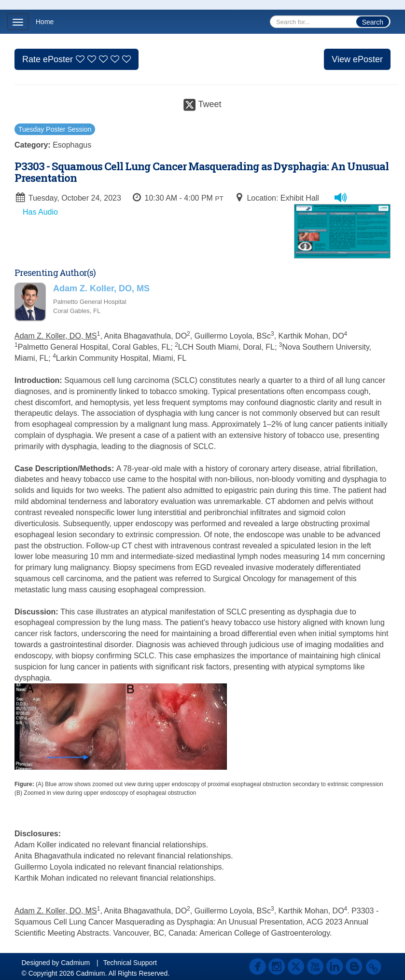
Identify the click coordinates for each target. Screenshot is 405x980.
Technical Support (130, 963)
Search (373, 22)
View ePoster (357, 59)
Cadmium (75, 963)
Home (45, 22)
